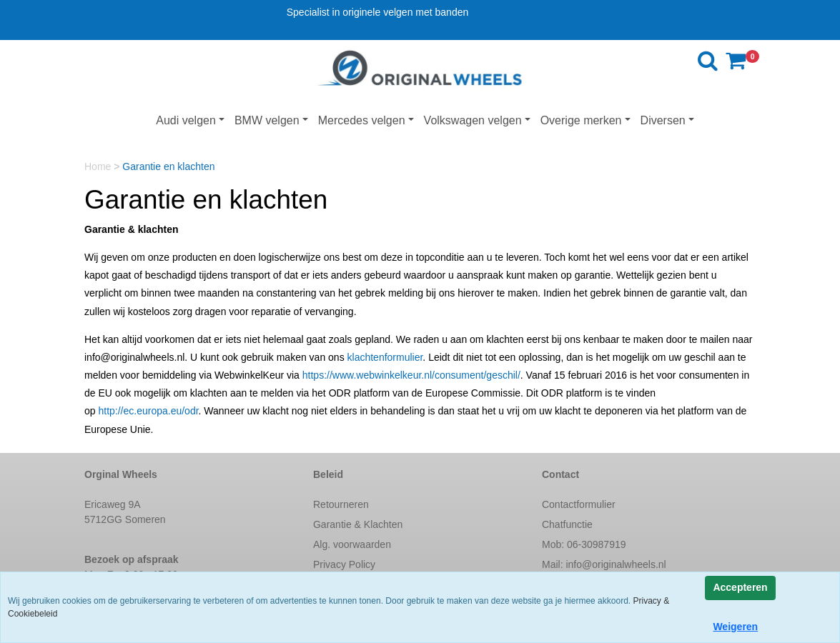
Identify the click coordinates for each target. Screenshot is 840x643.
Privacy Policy (344, 564)
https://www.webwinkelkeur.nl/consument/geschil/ (411, 375)
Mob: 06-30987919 (584, 544)
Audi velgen (186, 120)
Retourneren (341, 504)
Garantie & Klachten (358, 524)
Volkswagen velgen (473, 120)
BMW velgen (267, 120)
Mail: (604, 564)
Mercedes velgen (362, 120)
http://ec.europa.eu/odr (148, 411)
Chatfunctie (567, 524)
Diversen (663, 120)
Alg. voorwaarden (352, 544)
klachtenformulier (385, 357)
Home (99, 166)
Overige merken (581, 120)
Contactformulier (579, 504)
